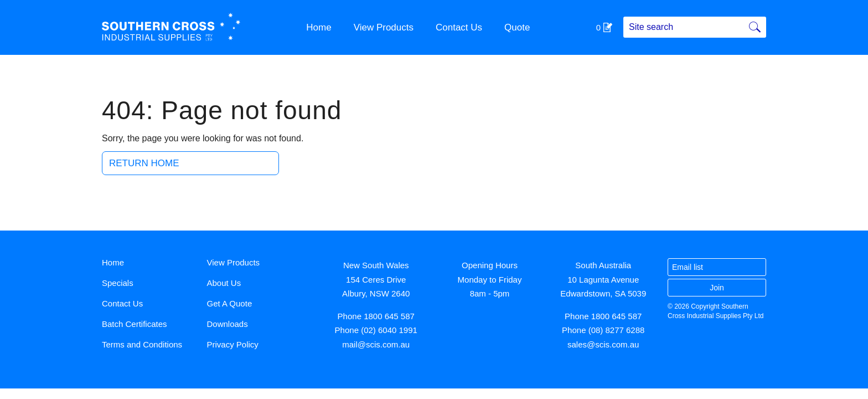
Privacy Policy (233, 344)
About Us (224, 283)
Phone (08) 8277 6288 (603, 330)
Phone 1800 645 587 (376, 316)
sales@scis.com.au (603, 344)
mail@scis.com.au (376, 344)
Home (319, 27)
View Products (384, 27)
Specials (118, 283)
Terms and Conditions (142, 344)
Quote (517, 27)
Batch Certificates (135, 324)
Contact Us (459, 27)
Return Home (144, 163)
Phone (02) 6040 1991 (376, 330)
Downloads (228, 324)
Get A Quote (230, 303)
